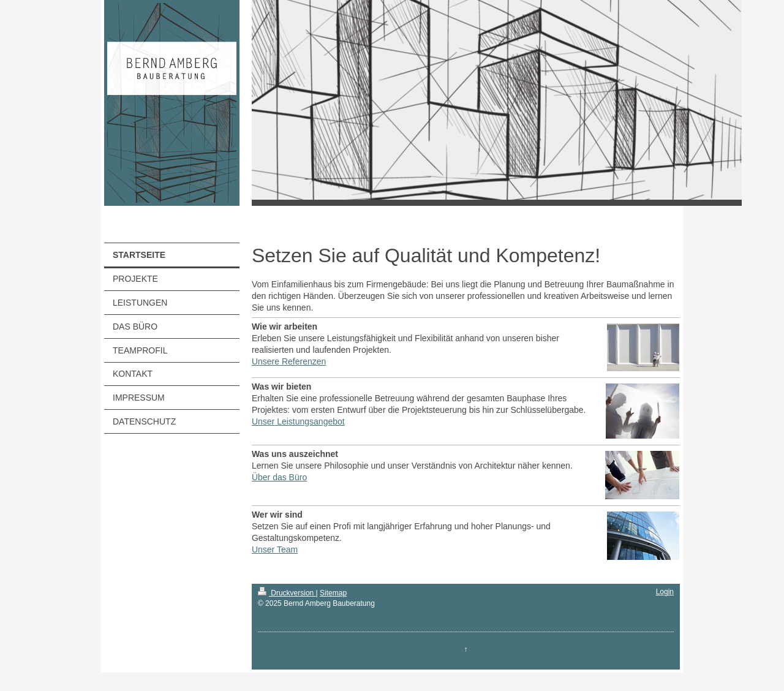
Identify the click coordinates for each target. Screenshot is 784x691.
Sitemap (333, 593)
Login (665, 592)
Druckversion (287, 593)
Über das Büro (279, 477)
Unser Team (275, 549)
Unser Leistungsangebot (298, 421)
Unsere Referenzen (289, 361)
